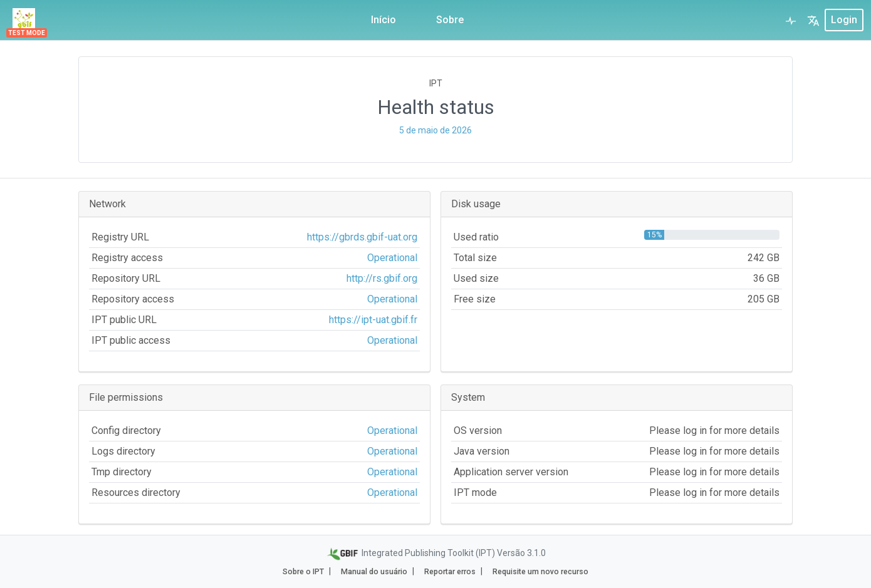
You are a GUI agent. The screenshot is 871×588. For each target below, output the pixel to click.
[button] (813, 20)
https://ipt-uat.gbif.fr (373, 320)
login (844, 20)
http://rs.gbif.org (382, 278)
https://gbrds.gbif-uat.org (362, 237)
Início (383, 20)
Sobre (450, 20)
